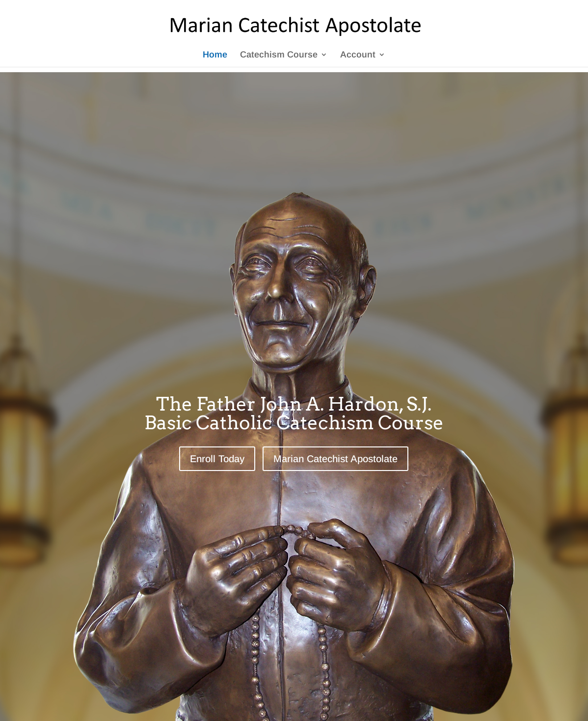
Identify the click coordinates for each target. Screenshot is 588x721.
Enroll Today (217, 459)
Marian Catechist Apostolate (335, 459)
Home (215, 55)
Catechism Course (279, 55)
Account (358, 55)
